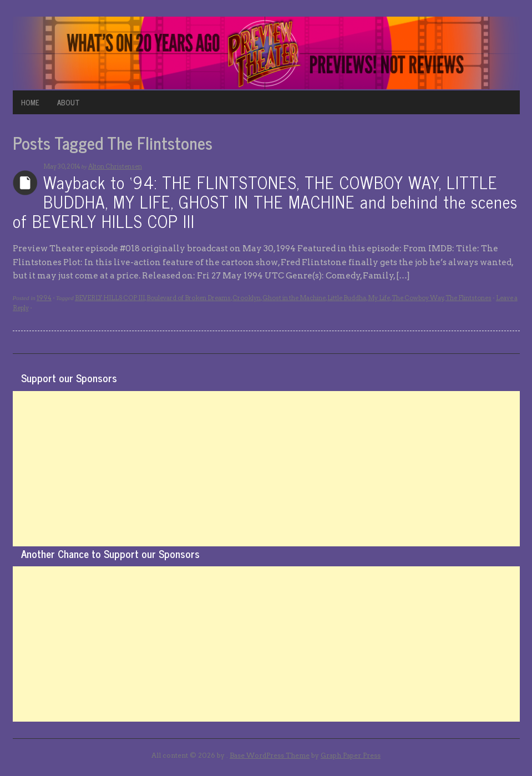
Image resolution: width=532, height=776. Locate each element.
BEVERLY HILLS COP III (110, 298)
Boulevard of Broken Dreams (189, 298)
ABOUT (69, 102)
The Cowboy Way (418, 298)
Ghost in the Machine (294, 298)
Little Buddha (347, 298)
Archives (25, 183)
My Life (379, 298)
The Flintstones (468, 298)
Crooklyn (247, 298)
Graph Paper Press (351, 755)
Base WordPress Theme (270, 755)
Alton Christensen (115, 166)
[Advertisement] (266, 469)
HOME (30, 102)
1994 (44, 298)
